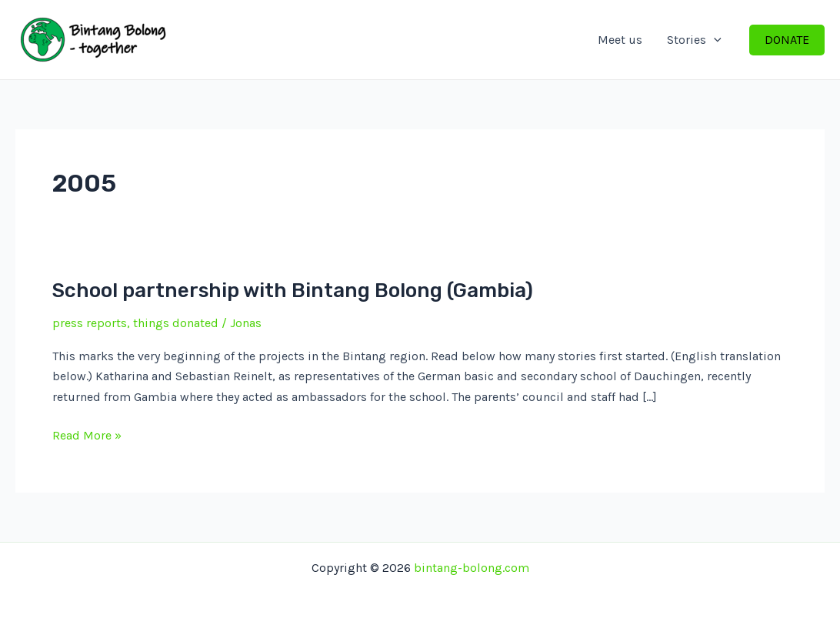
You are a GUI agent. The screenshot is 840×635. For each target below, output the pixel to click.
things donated (176, 323)
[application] (714, 40)
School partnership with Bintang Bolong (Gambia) (293, 291)
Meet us (620, 40)
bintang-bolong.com (472, 568)
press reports (90, 323)
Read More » (87, 436)
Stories (694, 40)
